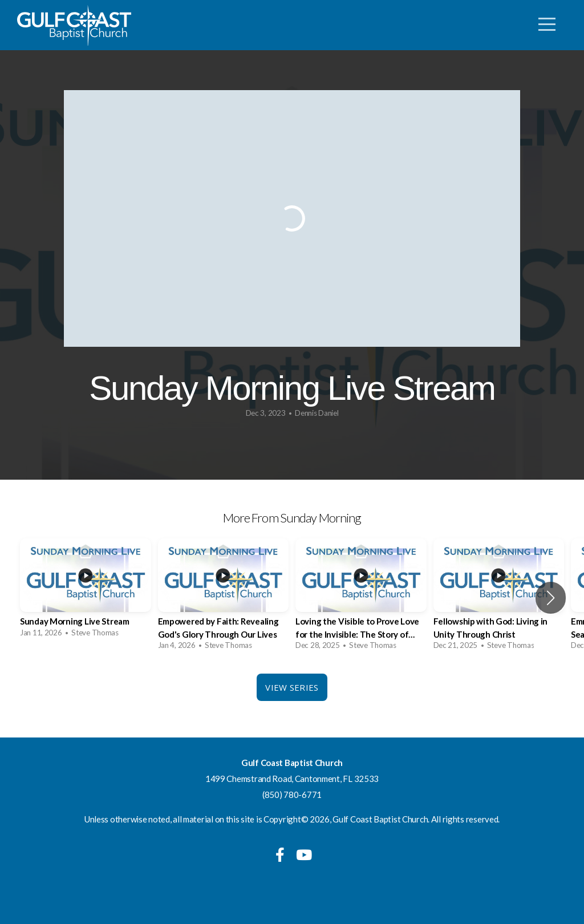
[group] (86, 591)
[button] (551, 598)
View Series (292, 687)
